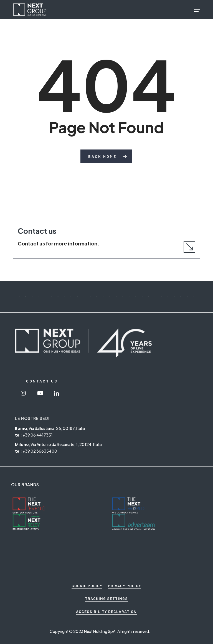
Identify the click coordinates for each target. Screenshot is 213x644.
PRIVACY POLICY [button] (125, 586)
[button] (197, 10)
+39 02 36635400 (40, 451)
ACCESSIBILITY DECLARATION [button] (106, 611)
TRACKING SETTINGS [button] (106, 598)
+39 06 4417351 (38, 435)
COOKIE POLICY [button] (87, 586)
